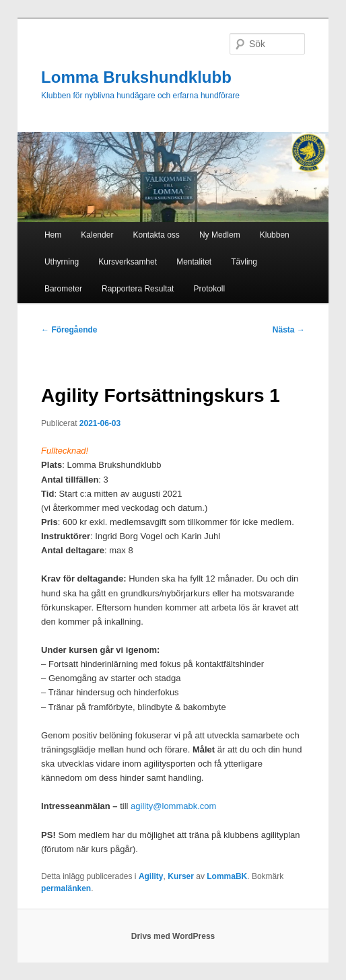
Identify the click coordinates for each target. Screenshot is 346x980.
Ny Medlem (220, 235)
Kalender (97, 235)
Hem (53, 235)
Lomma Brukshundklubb (136, 77)
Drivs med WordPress (173, 936)
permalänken (66, 888)
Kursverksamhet (128, 262)
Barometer (63, 289)
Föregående (69, 330)
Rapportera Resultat (138, 289)
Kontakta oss (156, 235)
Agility (151, 876)
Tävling (244, 262)
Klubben (275, 235)
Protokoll (210, 289)
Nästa (289, 330)
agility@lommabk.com (173, 806)
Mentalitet (194, 262)
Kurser (181, 876)
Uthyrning (62, 262)
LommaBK (227, 876)
